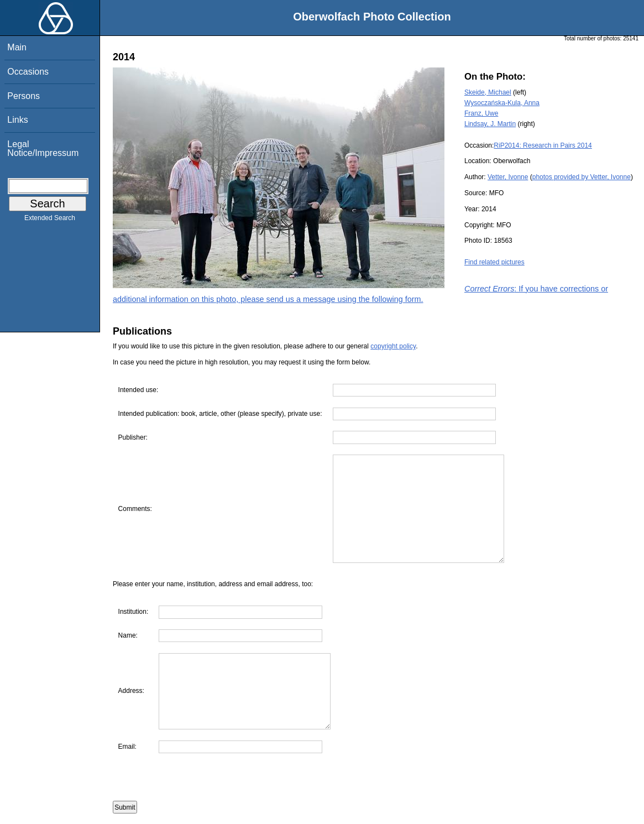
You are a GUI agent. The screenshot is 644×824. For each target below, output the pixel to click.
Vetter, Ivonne (508, 177)
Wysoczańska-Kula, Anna (502, 103)
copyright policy (393, 346)
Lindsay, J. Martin (490, 124)
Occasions (28, 72)
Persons (23, 96)
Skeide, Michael (488, 92)
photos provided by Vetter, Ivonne (582, 177)
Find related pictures (494, 262)
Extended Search (50, 220)
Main (17, 47)
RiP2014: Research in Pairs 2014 (543, 145)
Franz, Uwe (481, 113)
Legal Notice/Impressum (43, 148)
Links (17, 120)
